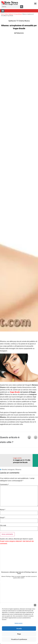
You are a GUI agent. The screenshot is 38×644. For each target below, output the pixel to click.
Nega (19, 634)
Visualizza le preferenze (19, 639)
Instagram (11, 470)
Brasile (4, 470)
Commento (4, 485)
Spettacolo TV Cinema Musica (15, 14)
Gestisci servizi (19, 623)
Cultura (6, 14)
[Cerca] (22, 7)
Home (2, 14)
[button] (35, 605)
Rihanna (18, 470)
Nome (3, 510)
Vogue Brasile (15, 392)
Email (3, 518)
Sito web (3, 525)
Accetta (19, 629)
